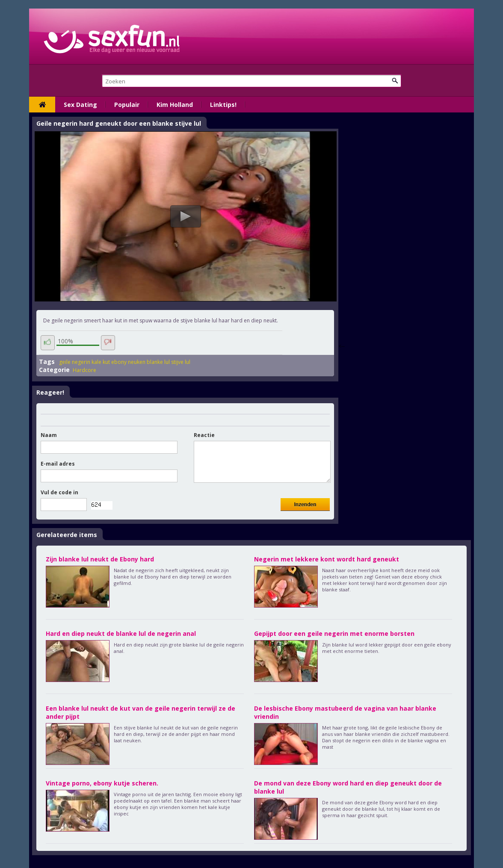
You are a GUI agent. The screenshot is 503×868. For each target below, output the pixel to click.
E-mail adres (58, 464)
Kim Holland (175, 105)
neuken (137, 362)
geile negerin (75, 362)
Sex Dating (80, 105)
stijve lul (181, 362)
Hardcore (84, 370)
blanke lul (158, 362)
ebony (119, 362)
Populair (127, 105)
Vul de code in (59, 492)
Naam (49, 435)
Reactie (204, 435)
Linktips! (223, 105)
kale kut (101, 362)
